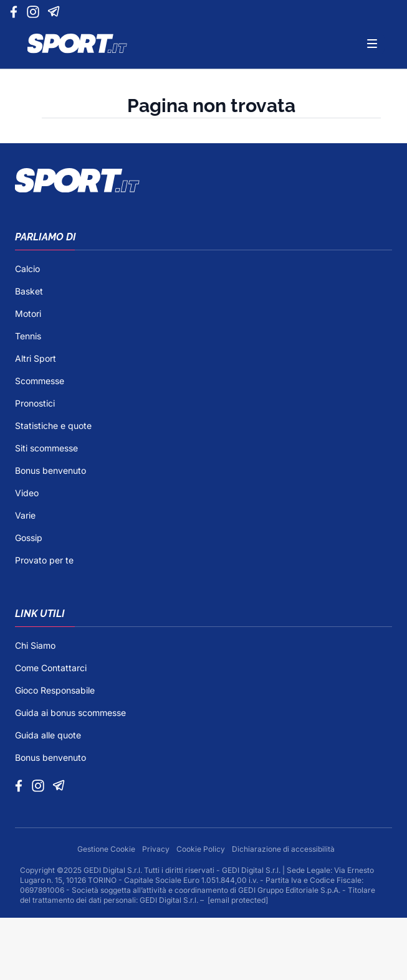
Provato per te (44, 560)
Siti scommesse (46, 448)
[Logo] (77, 44)
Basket (29, 291)
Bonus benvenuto (50, 470)
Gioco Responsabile (55, 690)
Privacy (157, 849)
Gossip (29, 538)
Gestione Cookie (107, 849)
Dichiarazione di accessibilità (283, 849)
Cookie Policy (202, 849)
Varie (25, 515)
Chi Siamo (35, 645)
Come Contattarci (51, 668)
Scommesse (40, 381)
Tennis (28, 336)
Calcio (27, 269)
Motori (28, 313)
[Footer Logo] (203, 181)
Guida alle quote (48, 735)
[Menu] (372, 44)
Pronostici (35, 403)
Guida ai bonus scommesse (70, 713)
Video (27, 493)
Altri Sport (36, 358)
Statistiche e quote (53, 426)
